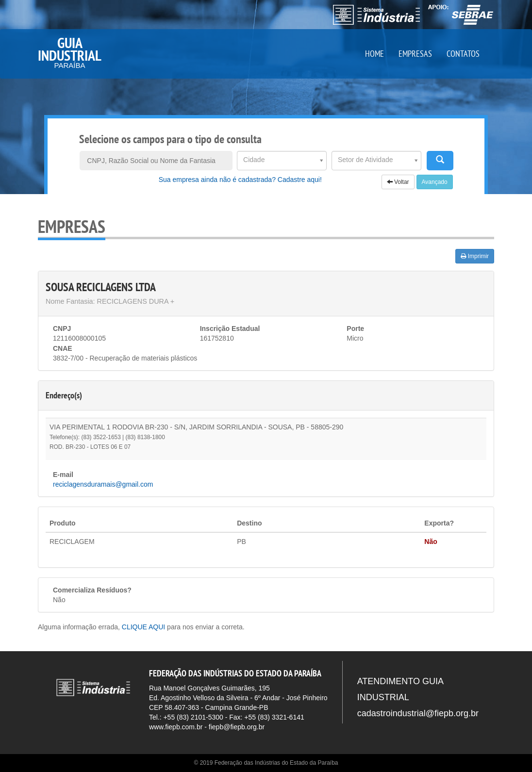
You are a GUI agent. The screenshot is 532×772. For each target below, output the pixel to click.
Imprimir (475, 256)
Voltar (398, 182)
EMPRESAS (415, 54)
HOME (374, 54)
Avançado (435, 182)
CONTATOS (463, 54)
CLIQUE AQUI (143, 627)
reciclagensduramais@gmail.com (103, 484)
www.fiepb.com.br (176, 727)
